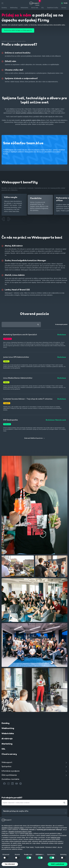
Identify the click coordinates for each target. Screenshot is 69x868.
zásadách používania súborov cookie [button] (20, 832)
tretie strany (29, 833)
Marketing (7, 745)
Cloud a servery (9, 755)
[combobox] (21, 325)
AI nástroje (7, 739)
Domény (6, 724)
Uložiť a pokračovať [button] (58, 864)
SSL (43, 8)
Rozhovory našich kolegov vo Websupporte (18, 30)
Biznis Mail (35, 8)
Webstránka (8, 734)
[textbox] (21, 325)
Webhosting (8, 729)
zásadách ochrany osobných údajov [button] (13, 828)
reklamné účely (55, 837)
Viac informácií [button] (10, 864)
